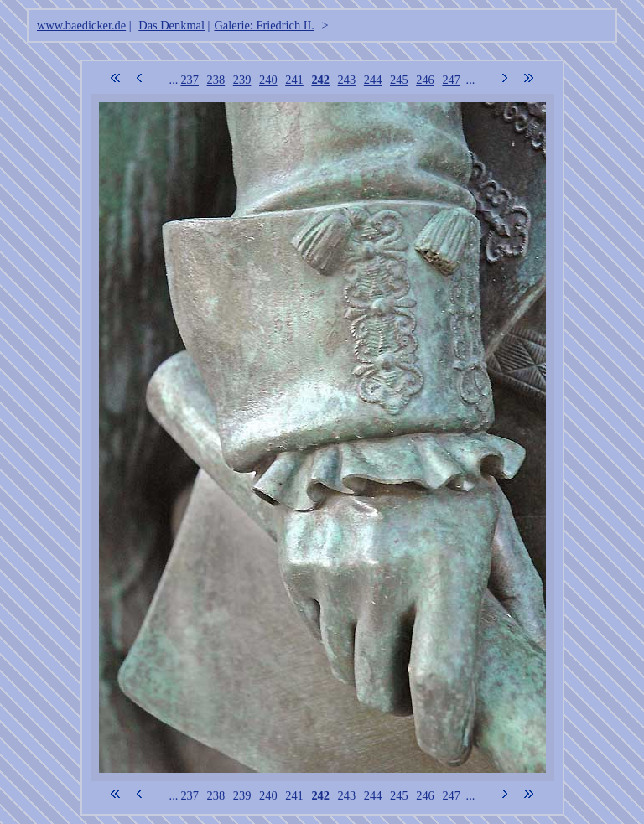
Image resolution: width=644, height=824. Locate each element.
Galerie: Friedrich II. (264, 25)
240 (268, 80)
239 (242, 80)
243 (347, 80)
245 (399, 80)
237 (190, 80)
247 (451, 80)
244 (373, 80)
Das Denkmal (171, 25)
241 (294, 80)
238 (216, 80)
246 (425, 80)
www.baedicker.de (81, 25)
